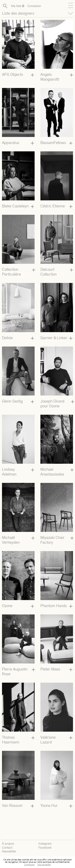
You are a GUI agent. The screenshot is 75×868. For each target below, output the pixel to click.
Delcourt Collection (48, 272)
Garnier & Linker (54, 338)
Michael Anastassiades (52, 472)
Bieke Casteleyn (15, 206)
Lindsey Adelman (9, 472)
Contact (7, 848)
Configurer (29, 865)
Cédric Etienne (53, 206)
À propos (8, 844)
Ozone (7, 606)
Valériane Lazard (48, 740)
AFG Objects (12, 74)
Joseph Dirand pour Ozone (52, 404)
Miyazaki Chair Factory (52, 540)
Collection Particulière (11, 272)
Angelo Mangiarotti (50, 77)
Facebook (45, 848)
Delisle (7, 338)
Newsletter (9, 851)
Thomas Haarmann (11, 740)
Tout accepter (44, 865)
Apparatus (11, 143)
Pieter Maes (50, 669)
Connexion (34, 6)
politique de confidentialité (56, 862)
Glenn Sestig (12, 401)
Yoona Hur (49, 805)
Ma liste (18, 6)
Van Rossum (12, 805)
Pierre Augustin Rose (15, 671)
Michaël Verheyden (11, 540)
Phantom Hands (54, 606)
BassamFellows (53, 143)
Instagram (45, 844)
